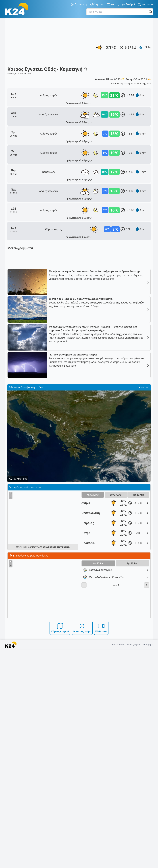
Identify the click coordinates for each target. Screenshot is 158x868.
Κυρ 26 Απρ (93, 714)
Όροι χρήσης (134, 864)
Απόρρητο (148, 864)
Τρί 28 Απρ (138, 714)
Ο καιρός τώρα (82, 847)
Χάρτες (113, 5)
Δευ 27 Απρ (116, 714)
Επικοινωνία (118, 864)
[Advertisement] (47, 43)
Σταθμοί (128, 5)
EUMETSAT (144, 607)
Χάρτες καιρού (60, 847)
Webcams (145, 5)
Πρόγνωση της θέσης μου (87, 4)
